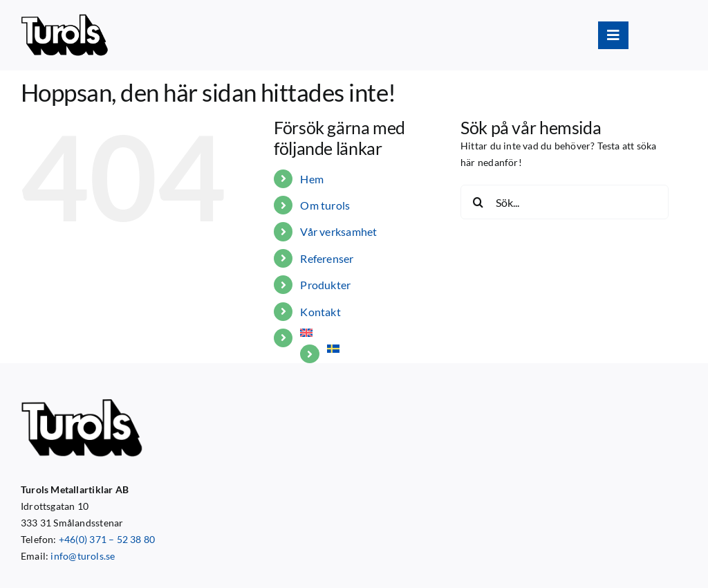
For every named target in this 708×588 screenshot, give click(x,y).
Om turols (325, 205)
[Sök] (478, 202)
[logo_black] (65, 18)
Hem (312, 179)
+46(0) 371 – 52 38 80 (107, 539)
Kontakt (320, 312)
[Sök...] (565, 202)
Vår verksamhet (338, 231)
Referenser (327, 258)
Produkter (325, 285)
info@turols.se (83, 556)
